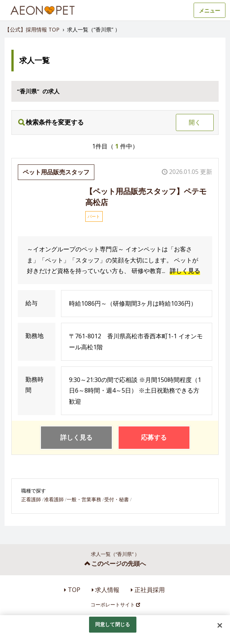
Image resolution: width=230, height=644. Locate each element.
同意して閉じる (113, 624)
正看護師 (31, 499)
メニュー (210, 10)
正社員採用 (150, 590)
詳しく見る (185, 271)
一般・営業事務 (84, 499)
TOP (74, 590)
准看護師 (54, 499)
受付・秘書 (117, 499)
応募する (154, 437)
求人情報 (107, 590)
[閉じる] (220, 625)
